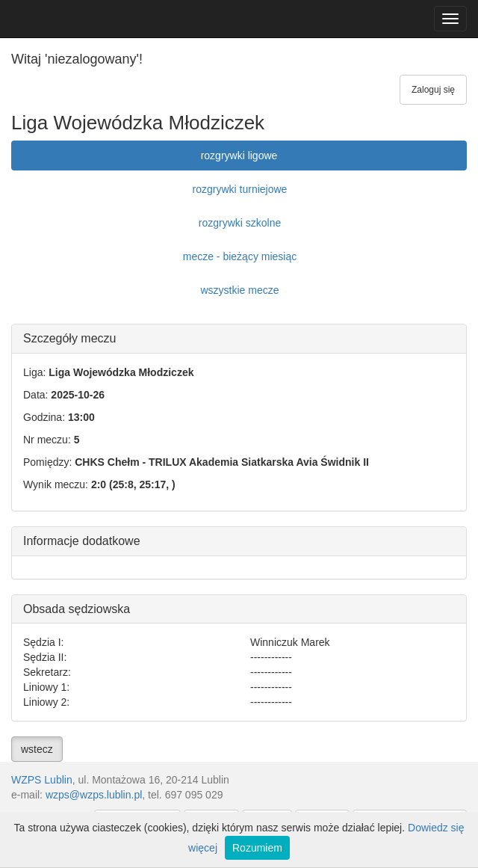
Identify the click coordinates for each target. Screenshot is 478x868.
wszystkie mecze (239, 290)
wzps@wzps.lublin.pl (94, 795)
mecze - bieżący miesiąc (240, 256)
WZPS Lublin (42, 780)
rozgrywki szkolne (240, 223)
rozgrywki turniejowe (240, 189)
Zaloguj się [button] (433, 90)
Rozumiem (257, 848)
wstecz (37, 749)
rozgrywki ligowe (239, 156)
